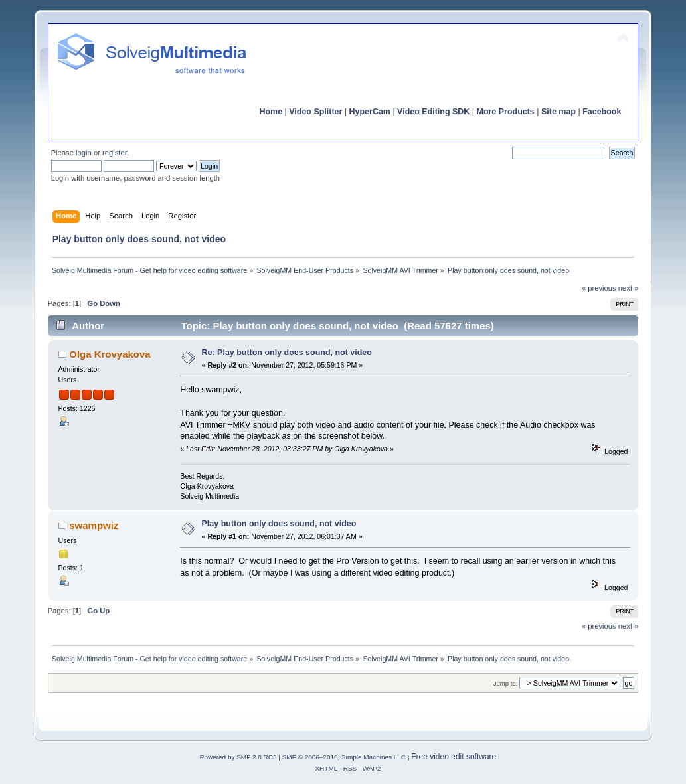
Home (271, 112)
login (84, 153)
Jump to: (506, 683)
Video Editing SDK (433, 112)
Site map (558, 112)
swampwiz (94, 525)
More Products (506, 112)
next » (629, 288)
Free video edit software (454, 757)
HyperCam (370, 112)
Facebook (602, 112)
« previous (599, 288)
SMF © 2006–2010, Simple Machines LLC (344, 757)
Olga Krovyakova (110, 354)
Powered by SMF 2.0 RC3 (238, 757)
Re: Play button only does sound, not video (287, 353)
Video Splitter (315, 112)
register (115, 153)
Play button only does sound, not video (279, 524)
